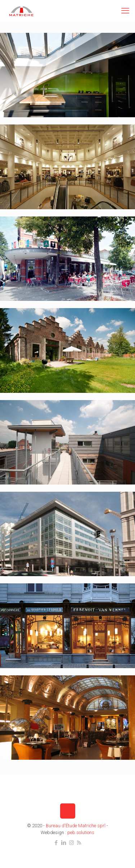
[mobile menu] (125, 11)
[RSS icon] (79, 843)
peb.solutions (81, 832)
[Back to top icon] (68, 811)
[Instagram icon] (71, 843)
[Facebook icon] (56, 843)
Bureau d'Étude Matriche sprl (76, 826)
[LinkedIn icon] (64, 843)
